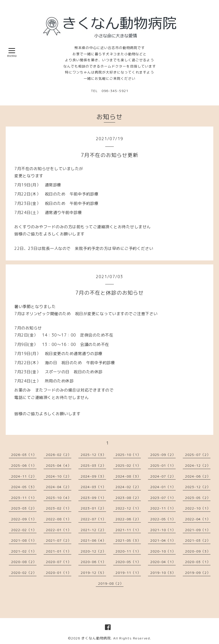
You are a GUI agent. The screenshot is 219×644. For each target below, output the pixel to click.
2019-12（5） (93, 573)
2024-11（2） (24, 476)
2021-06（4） (93, 540)
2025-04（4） (59, 465)
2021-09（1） (198, 530)
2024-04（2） (59, 487)
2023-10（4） (59, 498)
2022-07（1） (93, 519)
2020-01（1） (59, 573)
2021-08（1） (24, 540)
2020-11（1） (128, 551)
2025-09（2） (163, 455)
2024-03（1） (93, 487)
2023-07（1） (163, 498)
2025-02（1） (128, 465)
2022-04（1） (198, 519)
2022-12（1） (128, 508)
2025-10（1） (128, 455)
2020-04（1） (163, 562)
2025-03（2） (93, 465)
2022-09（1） (24, 519)
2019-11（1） (128, 573)
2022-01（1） (59, 530)
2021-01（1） (59, 551)
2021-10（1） (163, 530)
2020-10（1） (163, 551)
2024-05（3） (24, 487)
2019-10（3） (163, 573)
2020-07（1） (59, 562)
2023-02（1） (59, 508)
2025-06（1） (24, 465)
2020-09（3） (198, 551)
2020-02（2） (24, 573)
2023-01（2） (93, 508)
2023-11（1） (24, 498)
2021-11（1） (128, 530)
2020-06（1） (93, 562)
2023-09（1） (93, 498)
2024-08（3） (128, 476)
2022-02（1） (24, 530)
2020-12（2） (93, 551)
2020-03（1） (198, 562)
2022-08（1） (59, 519)
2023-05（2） (198, 498)
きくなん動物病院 (96, 638)
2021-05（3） (128, 540)
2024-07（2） (163, 476)
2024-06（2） (198, 476)
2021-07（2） (59, 540)
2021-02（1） (24, 551)
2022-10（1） (198, 508)
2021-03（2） (198, 540)
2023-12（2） (198, 487)
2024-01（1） (163, 487)
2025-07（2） (198, 455)
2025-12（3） (93, 455)
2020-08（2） (24, 562)
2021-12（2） (93, 530)
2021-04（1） (163, 540)
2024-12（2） (198, 465)
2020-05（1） (128, 562)
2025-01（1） (163, 465)
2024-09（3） (93, 476)
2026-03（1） (24, 455)
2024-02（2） (128, 487)
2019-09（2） (198, 573)
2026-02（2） (59, 455)
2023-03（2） (24, 508)
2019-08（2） (111, 583)
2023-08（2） (128, 498)
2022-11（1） (163, 508)
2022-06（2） (128, 519)
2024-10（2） (59, 476)
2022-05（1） (163, 519)
